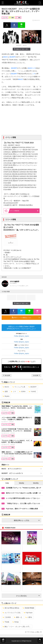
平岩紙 (6, 622)
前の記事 (7, 375)
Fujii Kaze (28, 613)
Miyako (6, 396)
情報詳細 (24, 211)
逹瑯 (5, 392)
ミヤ (34, 68)
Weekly (22, 483)
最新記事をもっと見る (27, 520)
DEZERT (12, 57)
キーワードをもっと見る (33, 632)
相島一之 (18, 617)
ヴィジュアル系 (19, 387)
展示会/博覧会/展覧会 (11, 608)
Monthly (36, 483)
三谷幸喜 (7, 617)
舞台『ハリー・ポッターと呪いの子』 (17, 627)
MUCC (6, 57)
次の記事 (36, 375)
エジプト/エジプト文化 (12, 613)
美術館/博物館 (28, 608)
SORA (22, 392)
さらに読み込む (28, 596)
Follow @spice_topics (22, 336)
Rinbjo (16, 622)
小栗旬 (29, 617)
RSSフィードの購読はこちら (26, 318)
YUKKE (32, 392)
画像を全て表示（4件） (21, 49)
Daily (7, 483)
